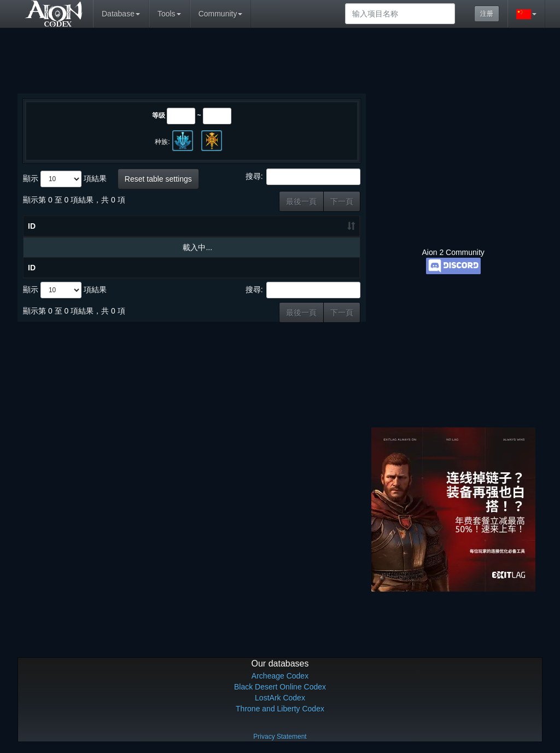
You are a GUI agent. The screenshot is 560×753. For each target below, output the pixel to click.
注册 (487, 14)
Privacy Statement (280, 737)
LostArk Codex (280, 698)
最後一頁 (301, 201)
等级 (159, 115)
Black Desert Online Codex (280, 687)
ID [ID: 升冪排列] (32, 226)
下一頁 (342, 201)
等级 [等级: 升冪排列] (250, 226)
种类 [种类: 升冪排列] (292, 226)
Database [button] (121, 14)
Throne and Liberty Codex (280, 709)
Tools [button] (169, 14)
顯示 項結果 (65, 179)
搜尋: (303, 177)
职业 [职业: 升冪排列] (333, 226)
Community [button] (221, 14)
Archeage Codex (280, 676)
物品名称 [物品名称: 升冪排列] (102, 226)
